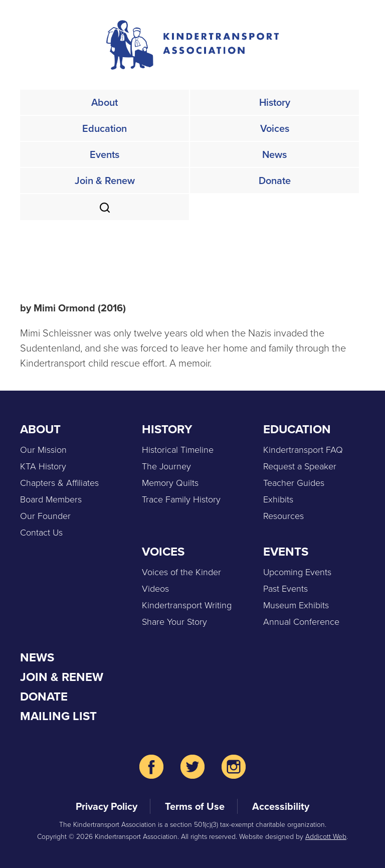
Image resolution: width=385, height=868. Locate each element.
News (274, 154)
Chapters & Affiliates (59, 483)
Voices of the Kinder (181, 572)
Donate (275, 181)
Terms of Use (195, 806)
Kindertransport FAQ (303, 450)
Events (105, 154)
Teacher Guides (294, 483)
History (275, 102)
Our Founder (45, 516)
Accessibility (281, 806)
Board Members (51, 499)
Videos (155, 589)
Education (105, 128)
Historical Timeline (178, 450)
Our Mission (43, 450)
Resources (283, 516)
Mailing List (58, 716)
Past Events (285, 589)
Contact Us (41, 533)
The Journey (166, 466)
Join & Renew (105, 181)
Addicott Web (326, 837)
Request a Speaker (300, 466)
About (105, 102)
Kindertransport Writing (187, 605)
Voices (275, 128)
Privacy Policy (107, 806)
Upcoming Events (297, 572)
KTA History (43, 466)
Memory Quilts (170, 483)
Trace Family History (181, 499)
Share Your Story (174, 622)
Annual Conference (301, 622)
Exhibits (278, 499)
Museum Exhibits (296, 605)
